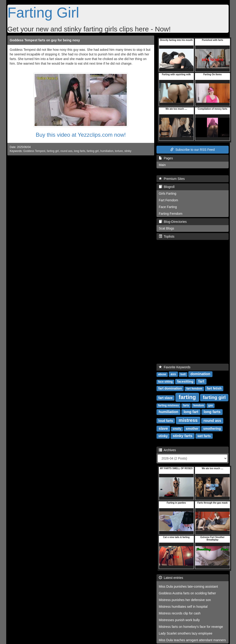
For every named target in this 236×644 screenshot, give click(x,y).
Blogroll (167, 187)
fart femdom (194, 389)
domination (200, 374)
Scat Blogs (167, 228)
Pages (166, 158)
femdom (199, 405)
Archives (167, 450)
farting (187, 397)
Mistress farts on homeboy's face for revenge (191, 627)
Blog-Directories (173, 222)
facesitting (185, 381)
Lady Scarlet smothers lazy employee (186, 633)
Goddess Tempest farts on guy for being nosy (45, 40)
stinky (128, 151)
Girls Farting (168, 194)
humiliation (107, 151)
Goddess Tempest (34, 151)
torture (119, 151)
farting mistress (168, 405)
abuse (162, 374)
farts (186, 405)
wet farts (204, 436)
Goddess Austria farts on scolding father (187, 593)
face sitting (165, 382)
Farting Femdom (171, 214)
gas (211, 405)
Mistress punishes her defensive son (185, 600)
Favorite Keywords (175, 367)
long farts (80, 151)
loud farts (166, 421)
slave (163, 428)
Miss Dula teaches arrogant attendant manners (192, 640)
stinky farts (182, 436)
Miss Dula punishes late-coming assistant (188, 587)
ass (173, 374)
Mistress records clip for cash (180, 613)
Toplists (167, 236)
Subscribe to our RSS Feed (192, 150)
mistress (188, 420)
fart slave (165, 398)
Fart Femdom (168, 200)
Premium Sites (172, 179)
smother (192, 429)
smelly (177, 429)
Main (162, 165)
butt (183, 374)
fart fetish (214, 388)
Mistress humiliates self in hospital (183, 607)
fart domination (170, 388)
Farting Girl (43, 12)
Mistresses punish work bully (179, 620)
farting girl (53, 151)
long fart (191, 412)
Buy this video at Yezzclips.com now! (81, 135)
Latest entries (171, 578)
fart (201, 381)
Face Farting (168, 207)
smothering (212, 429)
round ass (66, 151)
